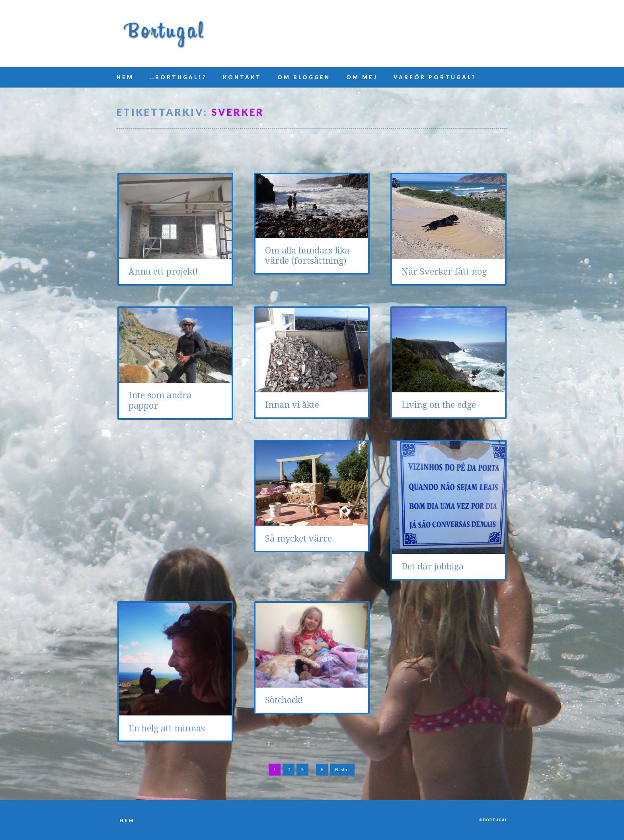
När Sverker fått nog (444, 272)
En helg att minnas (167, 728)
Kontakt (242, 77)
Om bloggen (304, 77)
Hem (125, 77)
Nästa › (342, 770)
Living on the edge (439, 405)
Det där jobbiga (433, 566)
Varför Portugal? (435, 77)
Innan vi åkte (292, 405)
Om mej (362, 77)
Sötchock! (284, 700)
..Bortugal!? (178, 77)
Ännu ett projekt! (163, 272)
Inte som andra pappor (160, 401)
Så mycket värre (298, 539)
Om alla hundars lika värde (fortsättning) (307, 256)
